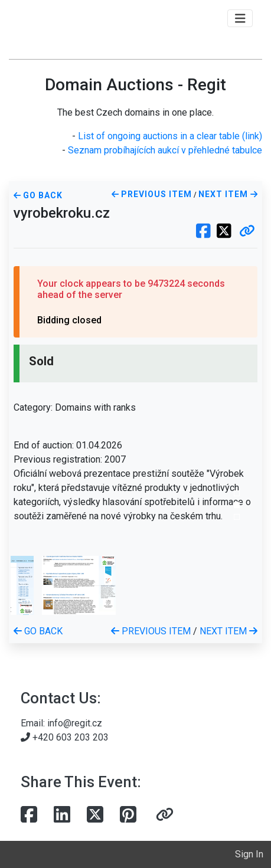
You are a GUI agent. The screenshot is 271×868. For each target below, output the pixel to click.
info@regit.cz (75, 723)
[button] (247, 232)
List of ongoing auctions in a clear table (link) (170, 136)
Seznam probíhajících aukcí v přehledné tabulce (165, 150)
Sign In (249, 854)
